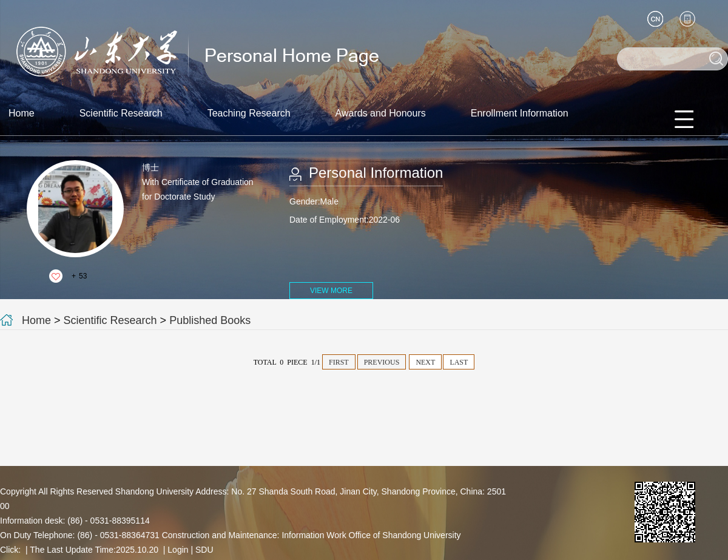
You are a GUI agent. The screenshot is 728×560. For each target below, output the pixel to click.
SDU (204, 550)
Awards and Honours (381, 113)
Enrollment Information (520, 113)
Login (178, 550)
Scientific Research (121, 113)
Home (22, 113)
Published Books (210, 320)
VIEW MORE (331, 291)
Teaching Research (249, 113)
